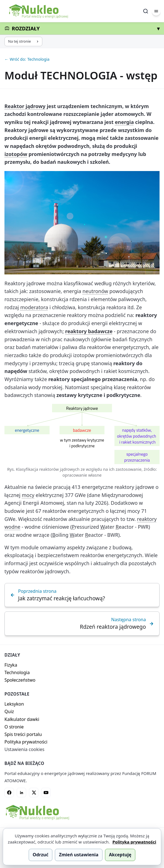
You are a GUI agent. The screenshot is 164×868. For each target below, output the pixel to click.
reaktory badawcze (89, 331)
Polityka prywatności (26, 742)
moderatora (34, 307)
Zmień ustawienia (79, 855)
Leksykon (14, 704)
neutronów (95, 291)
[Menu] (156, 11)
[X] (34, 793)
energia (124, 122)
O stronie (14, 727)
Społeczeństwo (20, 680)
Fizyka (11, 665)
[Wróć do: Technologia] (82, 59)
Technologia (17, 672)
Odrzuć (40, 855)
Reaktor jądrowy (25, 106)
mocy (28, 495)
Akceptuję (120, 855)
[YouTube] (46, 793)
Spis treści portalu (23, 734)
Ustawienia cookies (24, 749)
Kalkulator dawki (22, 719)
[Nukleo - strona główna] (37, 812)
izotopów (16, 154)
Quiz (9, 711)
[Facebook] (9, 793)
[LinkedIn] (21, 793)
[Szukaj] (146, 11)
